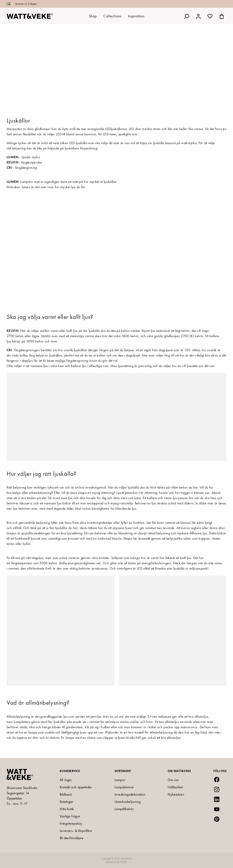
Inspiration (136, 16)
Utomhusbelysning (128, 802)
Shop (93, 16)
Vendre (124, 862)
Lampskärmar (124, 787)
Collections (112, 16)
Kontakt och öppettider (76, 787)
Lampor (120, 780)
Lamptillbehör (124, 809)
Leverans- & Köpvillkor (76, 831)
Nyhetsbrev (176, 794)
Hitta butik (67, 809)
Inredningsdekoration (130, 794)
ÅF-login (66, 780)
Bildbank (66, 794)
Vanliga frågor (70, 816)
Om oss (173, 780)
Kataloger (67, 802)
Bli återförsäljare (71, 838)
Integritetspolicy (71, 823)
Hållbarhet (175, 787)
